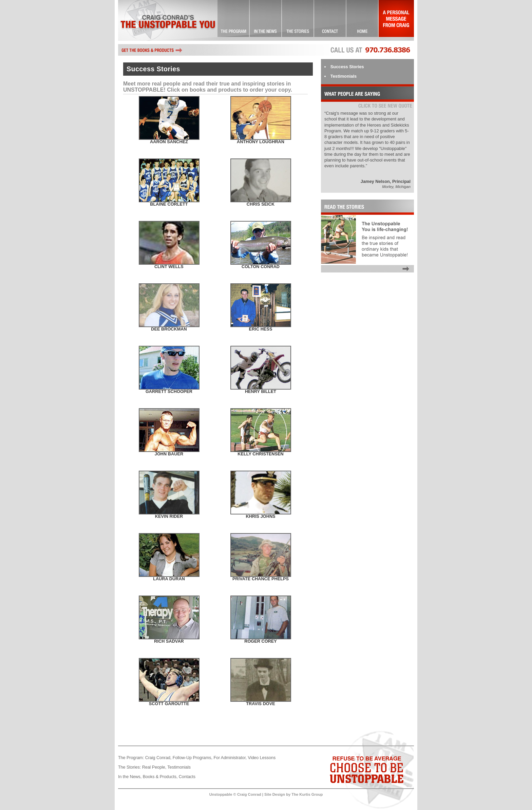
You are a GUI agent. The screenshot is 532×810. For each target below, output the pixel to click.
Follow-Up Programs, (193, 758)
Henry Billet (261, 392)
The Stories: (129, 767)
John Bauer (169, 454)
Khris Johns (260, 516)
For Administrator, (230, 758)
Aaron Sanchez (169, 142)
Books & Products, (160, 777)
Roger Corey (261, 641)
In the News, (130, 777)
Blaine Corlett (169, 204)
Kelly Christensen (260, 454)
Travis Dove (261, 704)
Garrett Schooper (169, 392)
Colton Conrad (261, 267)
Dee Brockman (169, 329)
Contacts (187, 777)
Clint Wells (169, 267)
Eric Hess (261, 329)
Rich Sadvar (169, 641)
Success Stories (298, 20)
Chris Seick (261, 204)
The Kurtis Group (307, 794)
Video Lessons (262, 758)
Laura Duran (169, 579)
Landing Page (363, 20)
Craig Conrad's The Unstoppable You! (168, 20)
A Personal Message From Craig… (396, 20)
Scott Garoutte (169, 704)
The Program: (131, 758)
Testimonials (344, 76)
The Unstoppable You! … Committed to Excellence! (234, 20)
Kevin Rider (169, 516)
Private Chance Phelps (261, 579)
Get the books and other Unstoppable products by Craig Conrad (152, 50)
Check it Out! (266, 20)
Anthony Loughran (261, 142)
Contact (330, 20)
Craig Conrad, (158, 758)
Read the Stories (367, 273)
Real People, (154, 767)
